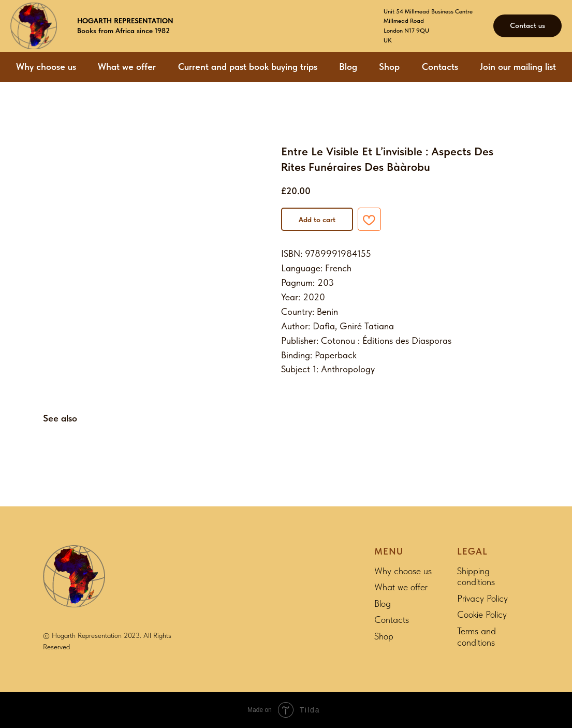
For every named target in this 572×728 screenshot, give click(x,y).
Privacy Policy (482, 598)
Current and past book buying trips (248, 67)
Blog (348, 67)
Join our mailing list (518, 67)
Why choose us (46, 67)
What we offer (127, 67)
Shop (389, 67)
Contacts (440, 67)
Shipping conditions (476, 577)
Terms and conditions (476, 637)
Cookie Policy (482, 614)
